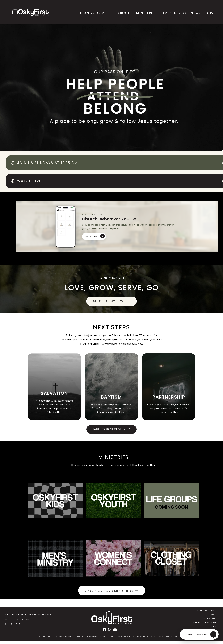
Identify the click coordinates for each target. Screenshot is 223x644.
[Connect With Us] (199, 634)
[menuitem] (95, 13)
